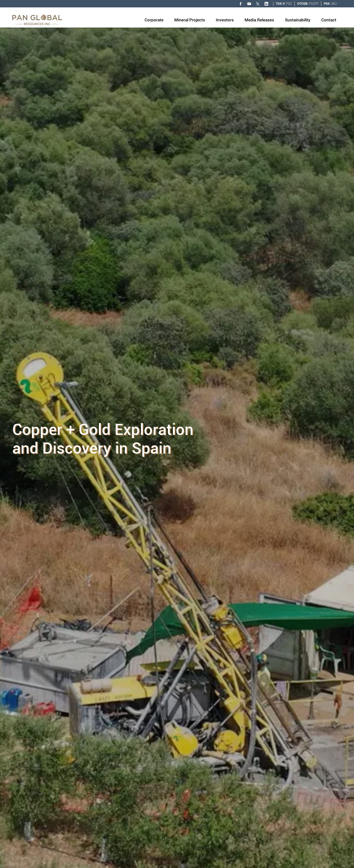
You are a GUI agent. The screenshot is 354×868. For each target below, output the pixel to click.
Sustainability (298, 20)
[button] (154, 20)
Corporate (154, 20)
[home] (37, 20)
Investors (225, 20)
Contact (329, 20)
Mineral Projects (190, 20)
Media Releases (259, 20)
